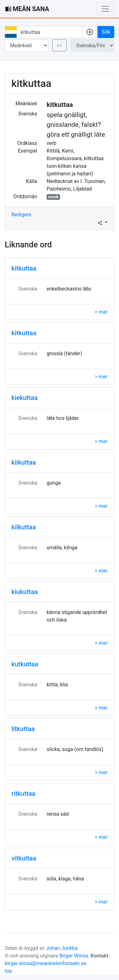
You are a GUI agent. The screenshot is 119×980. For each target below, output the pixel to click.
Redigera (21, 215)
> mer (101, 312)
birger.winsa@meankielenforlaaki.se (46, 963)
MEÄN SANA (27, 9)
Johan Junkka (62, 948)
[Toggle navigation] (105, 9)
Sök (106, 32)
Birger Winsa (74, 956)
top (8, 971)
